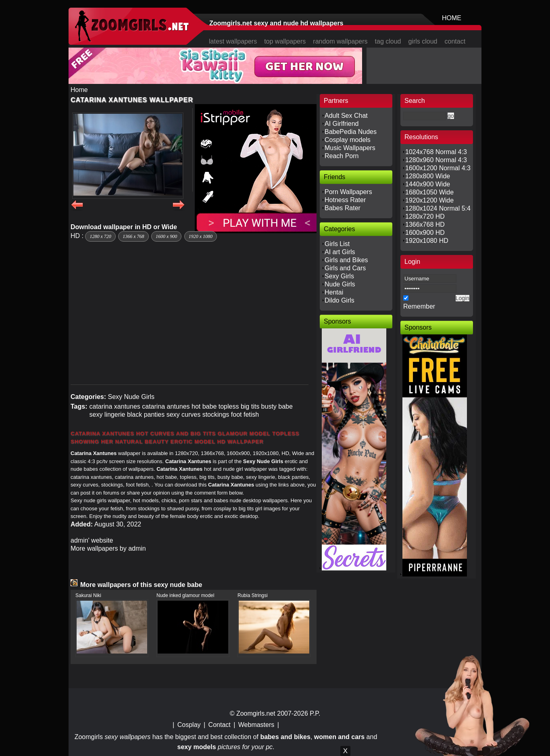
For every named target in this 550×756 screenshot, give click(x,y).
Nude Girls (340, 284)
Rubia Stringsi (253, 595)
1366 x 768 (133, 236)
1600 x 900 (166, 236)
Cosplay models (348, 140)
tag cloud (388, 41)
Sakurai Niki (88, 595)
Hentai (334, 292)
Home (79, 90)
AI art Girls (340, 252)
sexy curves (183, 415)
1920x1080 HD (427, 241)
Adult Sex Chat (346, 116)
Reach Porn (342, 156)
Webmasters (256, 725)
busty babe (277, 406)
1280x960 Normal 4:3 (436, 160)
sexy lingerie (107, 415)
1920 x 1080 (201, 236)
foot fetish (245, 415)
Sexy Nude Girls (131, 397)
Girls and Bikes (346, 260)
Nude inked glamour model (185, 595)
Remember (419, 306)
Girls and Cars (345, 268)
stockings (216, 415)
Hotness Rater (345, 200)
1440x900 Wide (428, 184)
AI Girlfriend (342, 124)
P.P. (315, 713)
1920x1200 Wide (429, 200)
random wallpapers (340, 41)
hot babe (204, 406)
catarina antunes (166, 406)
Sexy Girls (339, 276)
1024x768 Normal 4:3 (436, 152)
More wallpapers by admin (108, 548)
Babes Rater (343, 208)
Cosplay (189, 725)
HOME (452, 18)
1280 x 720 (100, 236)
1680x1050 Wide (429, 192)
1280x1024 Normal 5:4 (438, 208)
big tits (250, 406)
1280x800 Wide (428, 176)
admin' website (92, 540)
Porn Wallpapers (348, 192)
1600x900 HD (425, 233)
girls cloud (423, 41)
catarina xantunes (115, 406)
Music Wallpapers (350, 148)
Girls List (337, 244)
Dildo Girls (340, 300)
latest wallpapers (233, 41)
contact (455, 41)
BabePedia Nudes (351, 132)
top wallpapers (285, 41)
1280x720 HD (425, 216)
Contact (220, 725)
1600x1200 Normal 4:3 (438, 168)
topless (229, 406)
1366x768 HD (425, 225)
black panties (146, 415)
